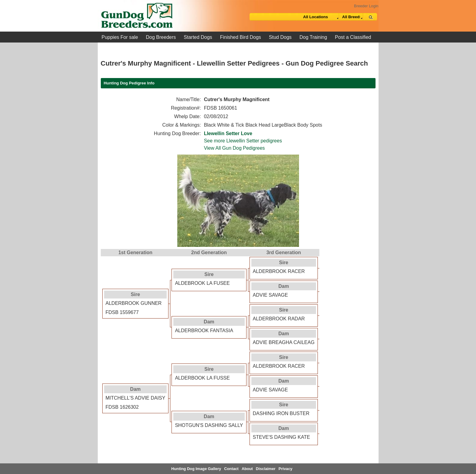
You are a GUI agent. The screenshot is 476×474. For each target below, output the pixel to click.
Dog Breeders (161, 37)
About (247, 469)
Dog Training (313, 37)
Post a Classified (353, 37)
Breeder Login (366, 6)
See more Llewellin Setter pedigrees (243, 141)
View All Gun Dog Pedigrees (235, 148)
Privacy (286, 469)
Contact (231, 469)
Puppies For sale (120, 37)
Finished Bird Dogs (241, 37)
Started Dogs (198, 37)
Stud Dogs (280, 37)
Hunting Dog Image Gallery (196, 469)
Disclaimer (266, 469)
